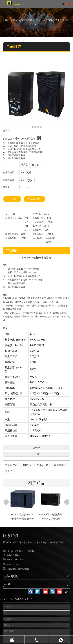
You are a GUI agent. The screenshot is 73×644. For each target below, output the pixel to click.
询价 (12, 199)
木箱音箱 (59, 465)
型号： (9, 214)
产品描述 (12, 251)
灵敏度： (37, 218)
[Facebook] (31, 592)
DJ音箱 (27, 465)
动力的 (24, 165)
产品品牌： (38, 214)
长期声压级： (39, 222)
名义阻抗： (38, 226)
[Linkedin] (38, 592)
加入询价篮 (34, 199)
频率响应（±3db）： (15, 218)
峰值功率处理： (13, 234)
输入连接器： (39, 238)
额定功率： (38, 230)
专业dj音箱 (42, 465)
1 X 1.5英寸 (27, 180)
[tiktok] (67, 592)
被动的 (35, 165)
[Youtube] (45, 592)
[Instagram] (52, 592)
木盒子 (9, 471)
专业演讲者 (11, 465)
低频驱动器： (39, 234)
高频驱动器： (12, 238)
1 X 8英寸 (26, 172)
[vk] (60, 592)
